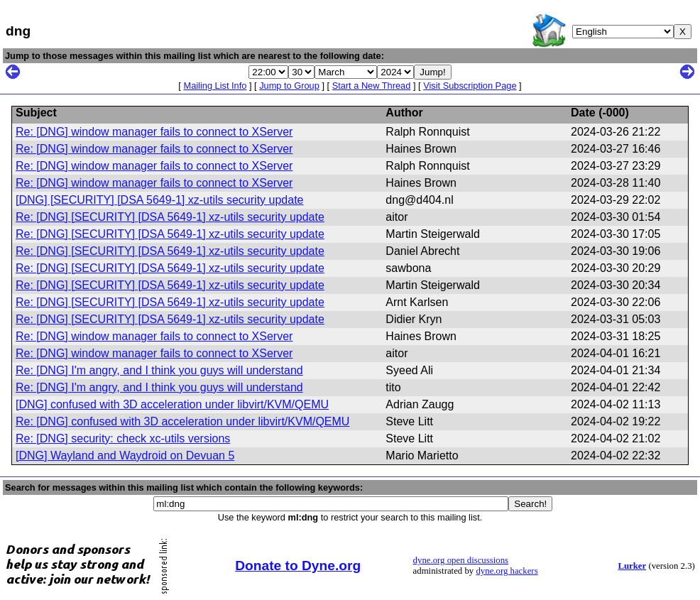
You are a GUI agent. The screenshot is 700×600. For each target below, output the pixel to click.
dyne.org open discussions (461, 560)
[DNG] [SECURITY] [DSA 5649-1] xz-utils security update (159, 200)
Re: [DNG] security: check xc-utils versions (123, 438)
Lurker (632, 566)
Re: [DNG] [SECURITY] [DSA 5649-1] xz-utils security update (170, 217)
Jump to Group (289, 86)
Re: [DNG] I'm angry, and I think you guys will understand (159, 370)
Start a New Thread (372, 86)
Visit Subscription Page (470, 86)
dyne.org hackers (507, 571)
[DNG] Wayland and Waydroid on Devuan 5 (125, 456)
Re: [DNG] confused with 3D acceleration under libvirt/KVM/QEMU (182, 421)
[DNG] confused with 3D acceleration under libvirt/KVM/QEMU (172, 404)
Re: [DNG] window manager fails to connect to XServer (154, 132)
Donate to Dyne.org (298, 566)
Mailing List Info (215, 86)
